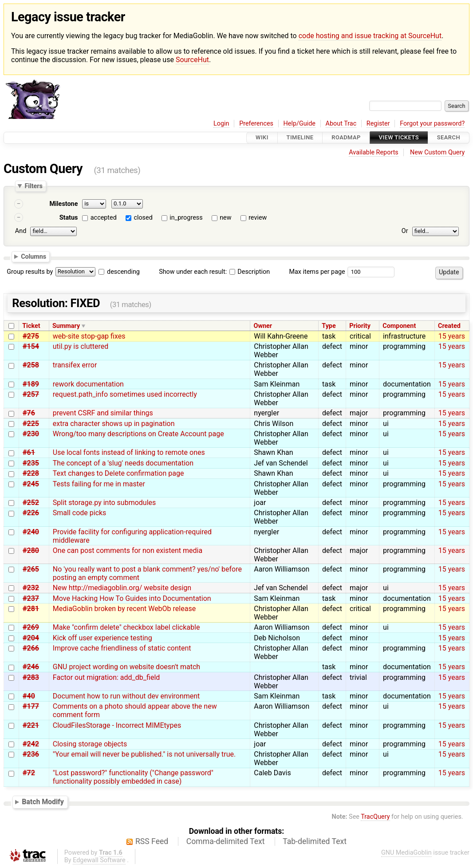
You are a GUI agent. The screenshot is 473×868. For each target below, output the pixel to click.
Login (221, 124)
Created (449, 326)
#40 (29, 696)
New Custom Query (437, 152)
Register (378, 124)
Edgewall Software (99, 860)
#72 (29, 773)
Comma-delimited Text (226, 841)
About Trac (341, 124)
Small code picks (80, 513)
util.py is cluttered (81, 346)
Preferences (256, 124)
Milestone (63, 204)
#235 (31, 463)
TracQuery (375, 817)
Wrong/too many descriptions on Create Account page (138, 434)
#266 (31, 648)
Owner (263, 326)
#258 (31, 365)
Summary (66, 326)
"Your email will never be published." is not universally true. (144, 754)
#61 (29, 452)
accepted (104, 218)
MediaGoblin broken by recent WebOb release (124, 609)
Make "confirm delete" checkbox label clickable (126, 627)
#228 (31, 473)
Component (399, 326)
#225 (31, 424)
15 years (452, 336)
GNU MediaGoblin (406, 853)
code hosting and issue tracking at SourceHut (370, 36)
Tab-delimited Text (315, 841)
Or (405, 231)
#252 (31, 503)
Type (329, 326)
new (225, 218)
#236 (31, 754)
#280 (31, 550)
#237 (31, 598)
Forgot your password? (432, 124)
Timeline (300, 138)
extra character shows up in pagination (114, 424)
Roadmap (346, 138)
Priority (360, 326)
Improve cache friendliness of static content (122, 648)
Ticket (31, 326)
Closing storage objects (90, 744)
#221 (31, 725)
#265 (31, 569)
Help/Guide (300, 124)
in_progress (186, 218)
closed (143, 218)
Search (449, 138)
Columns (34, 256)
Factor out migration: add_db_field (106, 677)
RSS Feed (152, 841)
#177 (31, 706)
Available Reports (374, 152)
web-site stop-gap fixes (89, 336)
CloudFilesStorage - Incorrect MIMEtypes (117, 725)
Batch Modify (43, 802)
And (21, 231)
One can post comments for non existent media (128, 550)
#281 (31, 609)
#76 (29, 413)
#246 (31, 667)
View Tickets (399, 138)
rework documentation (88, 384)
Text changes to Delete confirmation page (118, 473)
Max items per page (317, 272)
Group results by (30, 272)
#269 (31, 627)
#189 (31, 384)
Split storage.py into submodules (104, 503)
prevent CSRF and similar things (103, 413)
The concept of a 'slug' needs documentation (123, 463)
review (258, 218)
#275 (31, 336)
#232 (31, 588)
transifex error (75, 365)
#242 (31, 744)
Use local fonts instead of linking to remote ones (129, 452)
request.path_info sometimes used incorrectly (125, 394)
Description (250, 272)
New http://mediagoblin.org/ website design (122, 588)
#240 (31, 532)
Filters (33, 186)
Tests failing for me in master (99, 484)
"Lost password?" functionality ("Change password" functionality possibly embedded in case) (133, 777)
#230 (31, 434)
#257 (31, 394)
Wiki (262, 138)
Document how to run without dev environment (126, 696)
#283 (31, 677)
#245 (31, 484)
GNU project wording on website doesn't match (126, 667)
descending (123, 272)
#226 (31, 513)
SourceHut (192, 60)
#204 (31, 638)
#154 (31, 346)
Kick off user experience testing (102, 638)
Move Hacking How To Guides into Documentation (132, 598)
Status (69, 218)
